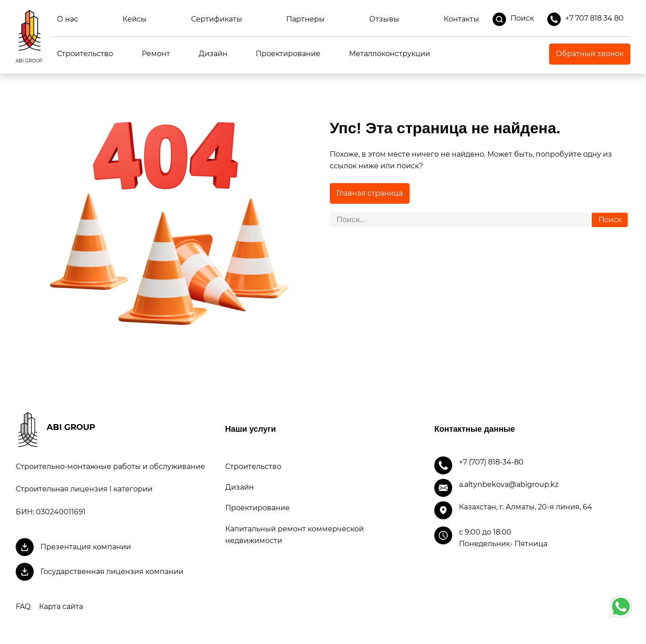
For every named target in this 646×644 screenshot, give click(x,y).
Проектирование (288, 54)
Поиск (513, 19)
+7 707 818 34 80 (585, 19)
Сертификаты (217, 19)
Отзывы (384, 19)
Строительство (85, 54)
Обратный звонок (590, 54)
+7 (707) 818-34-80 (491, 462)
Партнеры (306, 19)
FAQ (23, 607)
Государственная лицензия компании (112, 572)
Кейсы (135, 19)
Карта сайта (61, 607)
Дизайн (213, 54)
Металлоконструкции (390, 54)
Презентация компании (86, 547)
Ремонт (156, 54)
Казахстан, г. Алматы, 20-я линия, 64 (526, 507)
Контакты (461, 19)
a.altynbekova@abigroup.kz (509, 484)
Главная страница (370, 193)
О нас (68, 19)
